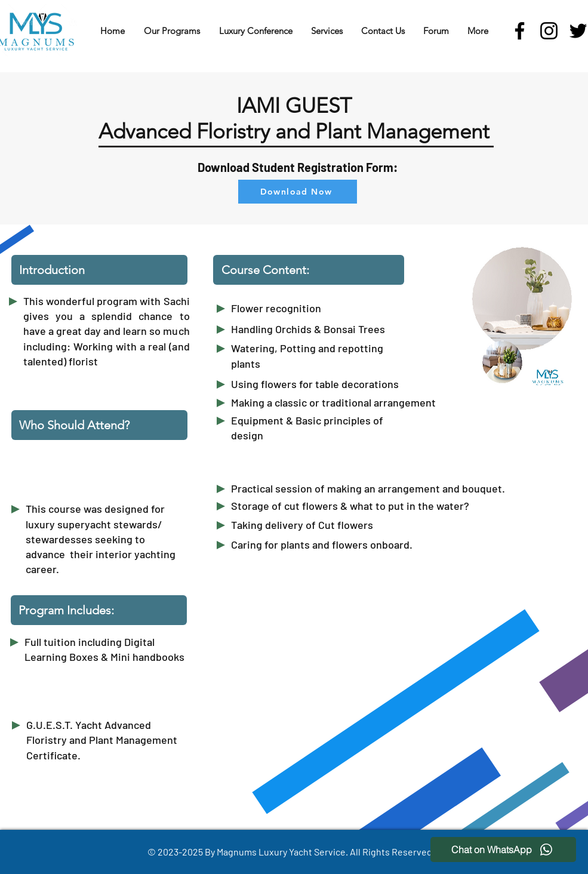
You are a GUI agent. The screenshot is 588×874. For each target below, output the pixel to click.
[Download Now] (298, 192)
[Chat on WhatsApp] (503, 850)
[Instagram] (549, 31)
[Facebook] (520, 31)
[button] (172, 31)
